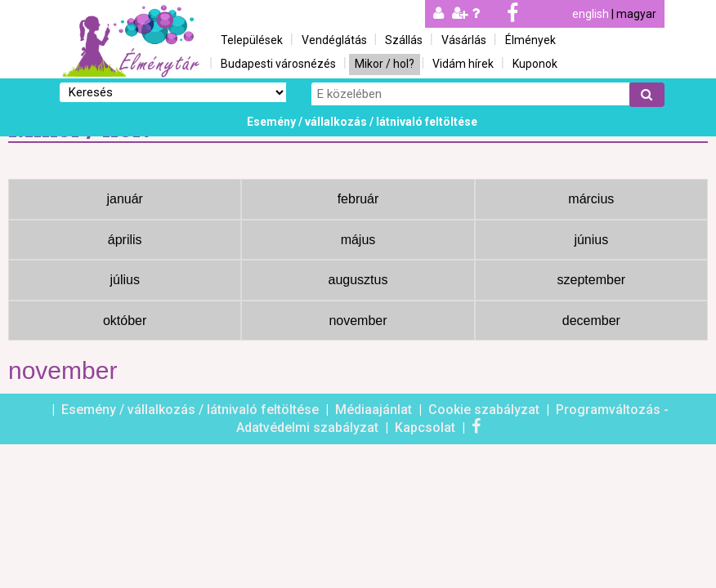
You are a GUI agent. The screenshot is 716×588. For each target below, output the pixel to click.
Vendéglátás (334, 40)
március (591, 199)
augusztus (358, 280)
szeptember (592, 280)
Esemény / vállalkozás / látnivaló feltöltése (362, 122)
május (358, 240)
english (591, 14)
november (358, 321)
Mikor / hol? (385, 64)
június (591, 240)
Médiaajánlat (375, 410)
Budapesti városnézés (278, 64)
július (124, 280)
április (125, 240)
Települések (252, 40)
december (591, 321)
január (124, 199)
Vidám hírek (463, 64)
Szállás (404, 40)
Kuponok (535, 64)
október (125, 321)
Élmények (530, 40)
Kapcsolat (427, 428)
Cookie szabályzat (486, 410)
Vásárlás (464, 40)
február (358, 199)
